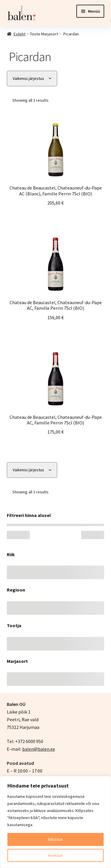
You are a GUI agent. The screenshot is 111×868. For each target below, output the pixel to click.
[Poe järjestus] (32, 79)
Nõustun (55, 839)
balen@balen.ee (39, 749)
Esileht (20, 34)
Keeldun (55, 855)
